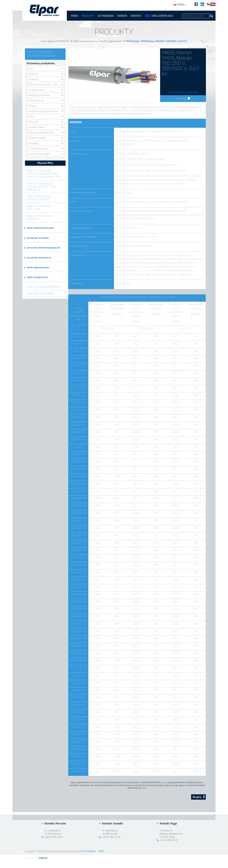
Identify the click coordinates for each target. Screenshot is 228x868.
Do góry (199, 797)
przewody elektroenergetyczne (44, 248)
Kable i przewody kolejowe (39, 208)
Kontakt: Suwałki (112, 824)
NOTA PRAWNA (88, 851)
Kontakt (136, 16)
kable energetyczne (37, 277)
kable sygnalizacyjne (112, 41)
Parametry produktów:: (41, 63)
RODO (101, 851)
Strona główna (48, 41)
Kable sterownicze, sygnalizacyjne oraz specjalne (41, 187)
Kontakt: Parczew (55, 824)
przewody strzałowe (38, 238)
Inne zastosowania (40, 294)
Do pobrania (106, 16)
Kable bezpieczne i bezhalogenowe (39, 198)
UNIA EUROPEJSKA (162, 16)
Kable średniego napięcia (44, 287)
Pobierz (183, 99)
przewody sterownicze (39, 258)
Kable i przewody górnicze (86, 41)
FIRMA (75, 16)
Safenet (43, 858)
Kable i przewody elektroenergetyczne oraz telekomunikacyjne (44, 174)
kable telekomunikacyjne (40, 228)
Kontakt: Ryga (168, 824)
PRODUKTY (88, 16)
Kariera (122, 16)
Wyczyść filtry (45, 163)
